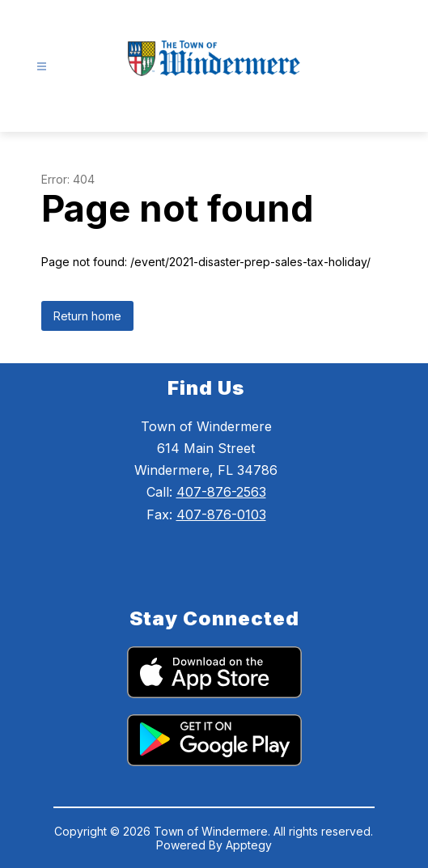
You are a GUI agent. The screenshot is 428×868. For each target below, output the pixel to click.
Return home (87, 316)
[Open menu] (42, 67)
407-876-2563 (221, 492)
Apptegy (249, 845)
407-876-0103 (221, 514)
